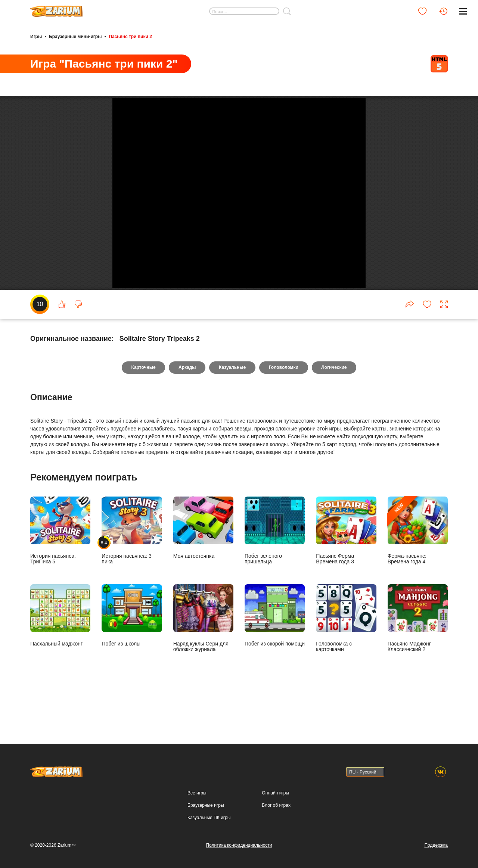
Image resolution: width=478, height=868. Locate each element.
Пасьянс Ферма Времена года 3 (346, 565)
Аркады (187, 402)
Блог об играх (276, 805)
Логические (334, 402)
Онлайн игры (275, 793)
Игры (36, 37)
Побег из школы (132, 650)
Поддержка (436, 845)
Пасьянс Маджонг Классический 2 (418, 653)
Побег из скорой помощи (275, 650)
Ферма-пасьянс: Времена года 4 (418, 565)
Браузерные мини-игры (75, 37)
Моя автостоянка (203, 562)
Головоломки (284, 402)
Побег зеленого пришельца (275, 565)
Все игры (197, 793)
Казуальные (232, 402)
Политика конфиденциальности (239, 845)
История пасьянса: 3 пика (132, 565)
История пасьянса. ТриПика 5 (60, 565)
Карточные (143, 402)
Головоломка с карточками (346, 653)
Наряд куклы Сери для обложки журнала (203, 653)
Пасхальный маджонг (60, 650)
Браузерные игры (206, 805)
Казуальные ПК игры (209, 818)
